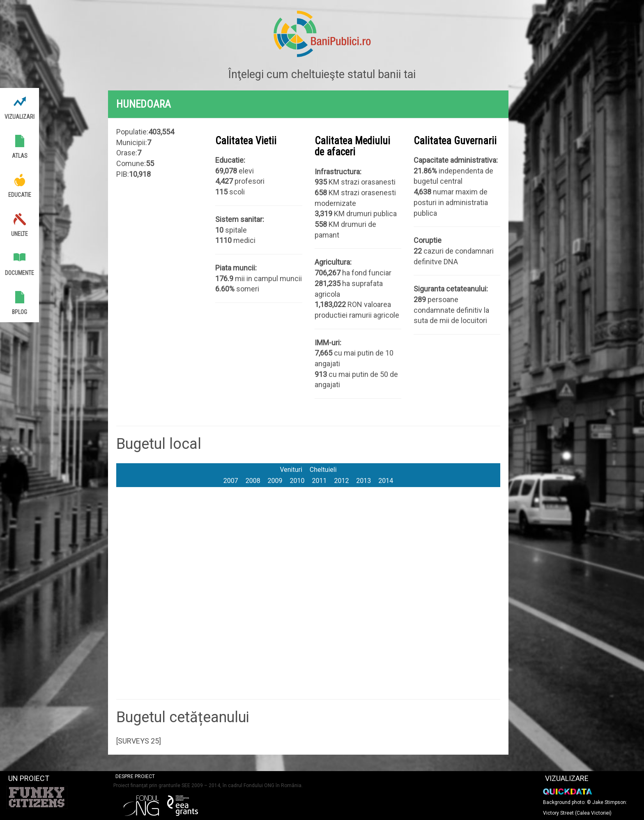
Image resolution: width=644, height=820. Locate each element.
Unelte (20, 234)
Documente (20, 273)
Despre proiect (135, 776)
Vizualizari (20, 117)
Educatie (20, 195)
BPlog (20, 312)
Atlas (20, 156)
